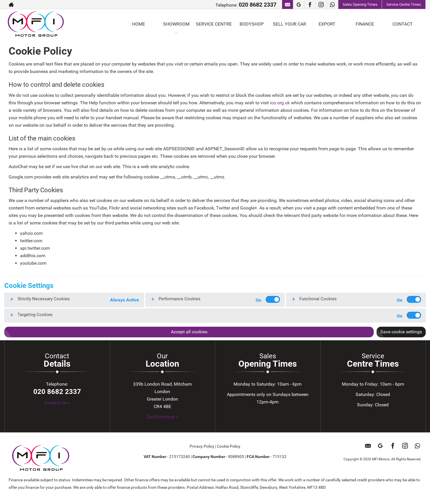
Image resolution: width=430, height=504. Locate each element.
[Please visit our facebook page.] (310, 5)
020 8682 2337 (258, 5)
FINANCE (365, 24)
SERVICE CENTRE (214, 24)
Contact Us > (57, 403)
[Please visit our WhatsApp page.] (332, 5)
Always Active (125, 300)
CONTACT (403, 24)
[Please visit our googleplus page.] (299, 5)
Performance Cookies (180, 299)
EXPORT (327, 24)
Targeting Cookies (35, 315)
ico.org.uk (280, 103)
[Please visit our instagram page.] (321, 5)
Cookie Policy (229, 446)
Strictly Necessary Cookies (44, 299)
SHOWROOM (176, 24)
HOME (139, 24)
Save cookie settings (401, 332)
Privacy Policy (202, 446)
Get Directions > (162, 417)
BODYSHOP (252, 24)
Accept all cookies (189, 332)
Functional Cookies (318, 299)
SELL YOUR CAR (290, 24)
